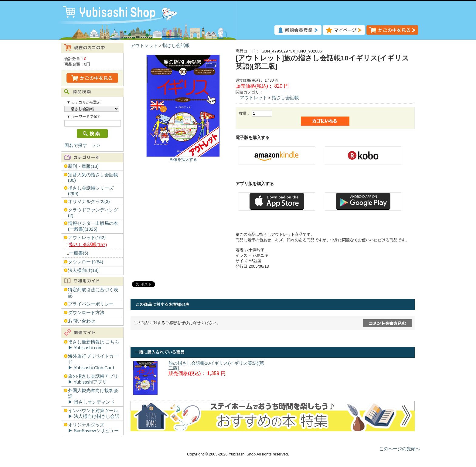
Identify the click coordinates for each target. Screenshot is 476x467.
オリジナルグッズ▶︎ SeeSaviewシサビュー (93, 428)
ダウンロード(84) (86, 262)
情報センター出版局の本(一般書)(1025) (93, 226)
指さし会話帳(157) (88, 245)
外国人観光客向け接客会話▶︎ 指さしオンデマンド (93, 396)
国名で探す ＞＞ (83, 145)
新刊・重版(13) (83, 166)
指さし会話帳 (176, 46)
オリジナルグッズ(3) (89, 201)
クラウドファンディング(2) (93, 213)
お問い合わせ (82, 321)
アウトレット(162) (87, 238)
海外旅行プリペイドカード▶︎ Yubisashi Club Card (93, 362)
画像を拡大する (183, 159)
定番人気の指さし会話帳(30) (93, 178)
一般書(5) (79, 253)
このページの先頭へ (400, 449)
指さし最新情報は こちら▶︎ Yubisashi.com (94, 345)
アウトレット (144, 46)
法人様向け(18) (83, 270)
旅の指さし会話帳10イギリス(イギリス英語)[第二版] (216, 366)
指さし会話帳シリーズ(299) (91, 191)
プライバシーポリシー (91, 304)
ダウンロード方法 (86, 313)
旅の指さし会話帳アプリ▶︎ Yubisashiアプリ (93, 379)
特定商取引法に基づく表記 (93, 293)
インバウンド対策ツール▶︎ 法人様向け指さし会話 (94, 413)
